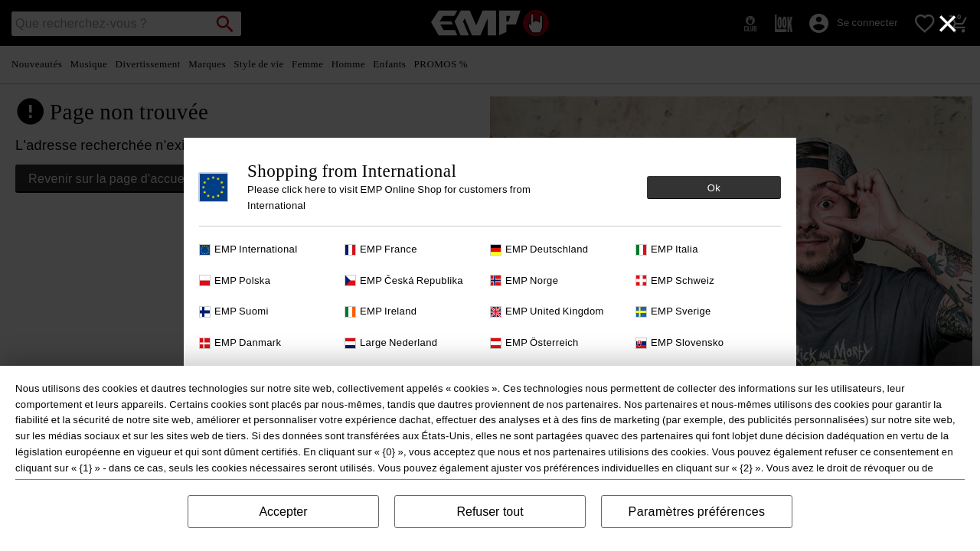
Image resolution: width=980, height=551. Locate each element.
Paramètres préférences (697, 512)
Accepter (283, 512)
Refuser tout (490, 512)
